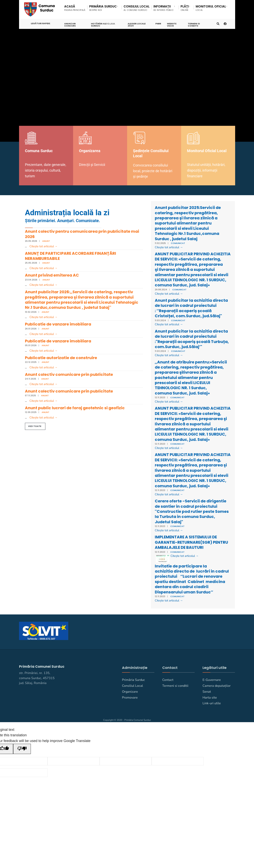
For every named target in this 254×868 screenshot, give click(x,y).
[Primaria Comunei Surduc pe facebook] (225, 22)
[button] (35, 431)
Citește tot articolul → (44, 246)
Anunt (46, 241)
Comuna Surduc (40, 151)
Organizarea (91, 151)
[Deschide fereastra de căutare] (218, 22)
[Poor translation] (22, 785)
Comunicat (178, 243)
